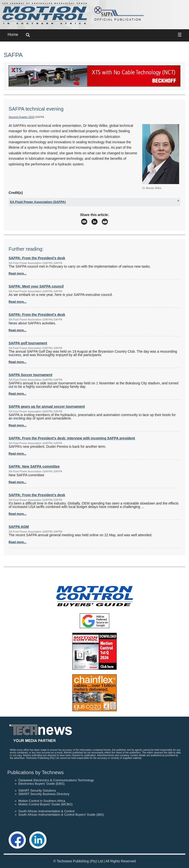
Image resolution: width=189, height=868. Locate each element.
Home (13, 35)
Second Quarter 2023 (22, 117)
